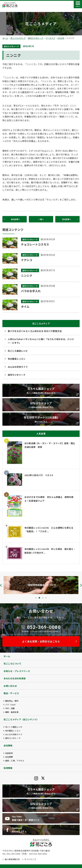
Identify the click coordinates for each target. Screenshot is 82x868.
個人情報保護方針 (12, 859)
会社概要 (9, 757)
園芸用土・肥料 (12, 701)
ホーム (5, 38)
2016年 (61, 38)
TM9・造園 (10, 708)
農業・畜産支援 (12, 712)
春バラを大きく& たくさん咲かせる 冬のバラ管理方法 (35, 331)
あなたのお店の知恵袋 (15, 678)
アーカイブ (51, 38)
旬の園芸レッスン (17, 359)
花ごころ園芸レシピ (18, 351)
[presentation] (1, 585)
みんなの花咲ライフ (18, 367)
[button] (36, 598)
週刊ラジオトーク (36, 38)
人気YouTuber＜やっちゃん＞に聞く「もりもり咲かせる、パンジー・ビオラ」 (41, 341)
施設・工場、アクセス (15, 761)
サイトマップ (30, 859)
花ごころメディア (18, 38)
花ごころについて (12, 664)
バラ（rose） (11, 705)
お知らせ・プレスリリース (17, 671)
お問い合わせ (10, 686)
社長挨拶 (9, 753)
